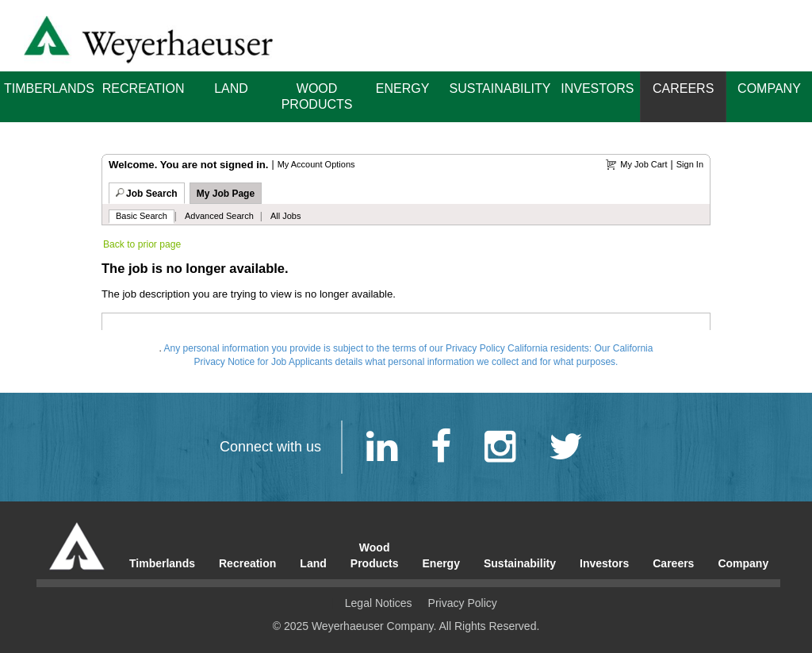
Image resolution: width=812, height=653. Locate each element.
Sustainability (500, 88)
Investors (597, 88)
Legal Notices (379, 603)
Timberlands (49, 88)
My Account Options (316, 164)
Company (769, 88)
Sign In (690, 164)
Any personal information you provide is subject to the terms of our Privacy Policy (335, 348)
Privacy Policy (463, 603)
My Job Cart (643, 164)
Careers (683, 88)
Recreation (144, 88)
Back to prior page (142, 244)
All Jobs (286, 216)
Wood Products (317, 96)
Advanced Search (219, 216)
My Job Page (226, 194)
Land (231, 88)
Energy (403, 88)
